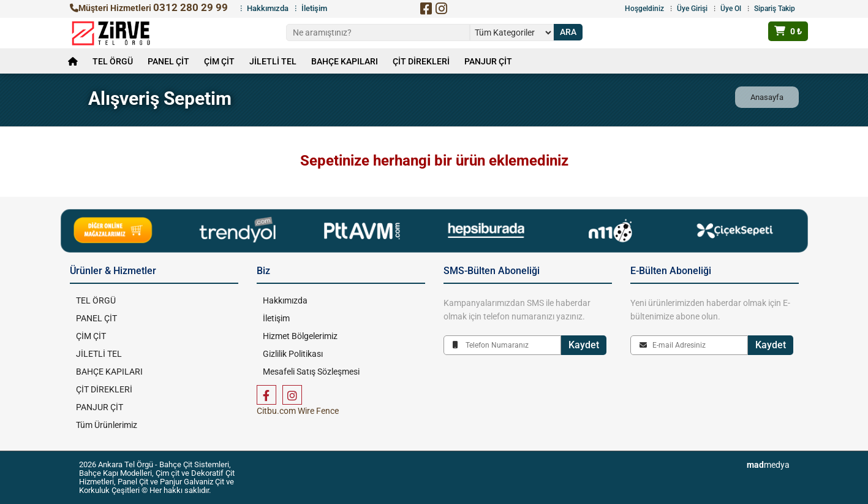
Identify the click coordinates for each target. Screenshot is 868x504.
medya (768, 465)
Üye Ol (731, 9)
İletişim (314, 8)
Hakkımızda (268, 8)
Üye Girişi (692, 9)
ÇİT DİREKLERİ (421, 61)
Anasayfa (767, 97)
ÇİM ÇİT (219, 61)
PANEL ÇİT (168, 61)
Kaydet (584, 345)
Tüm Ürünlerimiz (107, 425)
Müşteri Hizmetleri (149, 8)
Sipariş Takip (775, 9)
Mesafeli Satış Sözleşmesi (311, 372)
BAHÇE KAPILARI (345, 61)
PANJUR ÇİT (488, 61)
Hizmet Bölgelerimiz (300, 336)
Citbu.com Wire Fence (298, 411)
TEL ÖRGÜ (113, 61)
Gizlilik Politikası (293, 354)
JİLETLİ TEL (273, 61)
